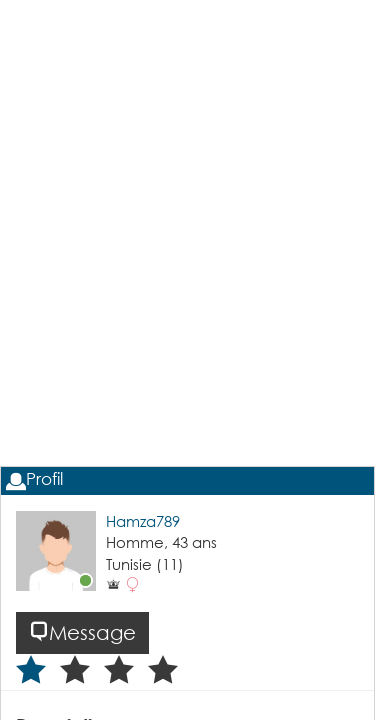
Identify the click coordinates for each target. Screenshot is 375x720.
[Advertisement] (187, 288)
